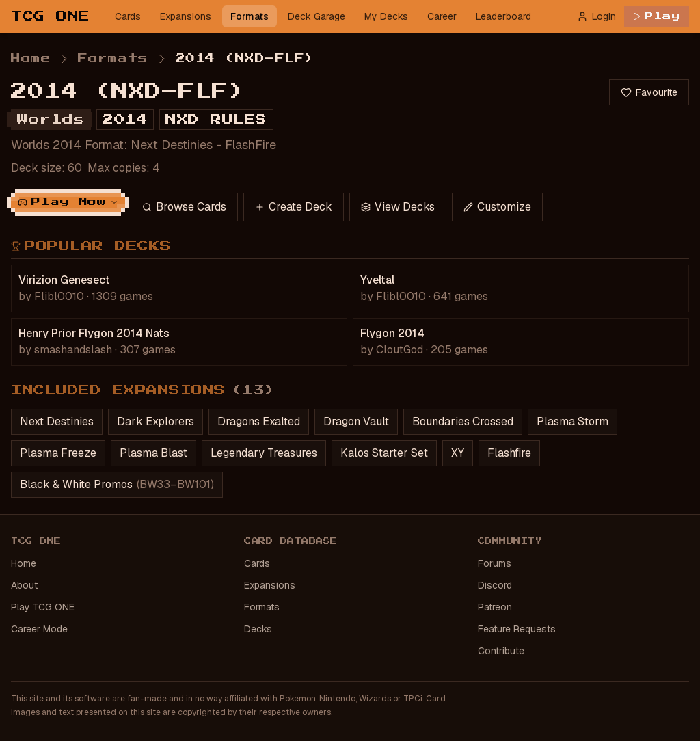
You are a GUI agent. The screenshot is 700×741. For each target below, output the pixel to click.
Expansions (186, 16)
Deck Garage (317, 16)
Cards (128, 16)
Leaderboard (503, 16)
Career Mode (39, 629)
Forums (495, 563)
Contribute (501, 651)
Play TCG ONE (43, 607)
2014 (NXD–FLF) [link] (245, 59)
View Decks (398, 207)
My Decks (386, 16)
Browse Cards (184, 207)
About (24, 585)
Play (657, 16)
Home (31, 59)
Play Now (68, 202)
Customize (497, 207)
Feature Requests (517, 629)
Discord (495, 585)
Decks (258, 629)
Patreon (495, 607)
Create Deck (294, 207)
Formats (250, 16)
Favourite (649, 92)
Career (442, 16)
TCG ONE (51, 16)
